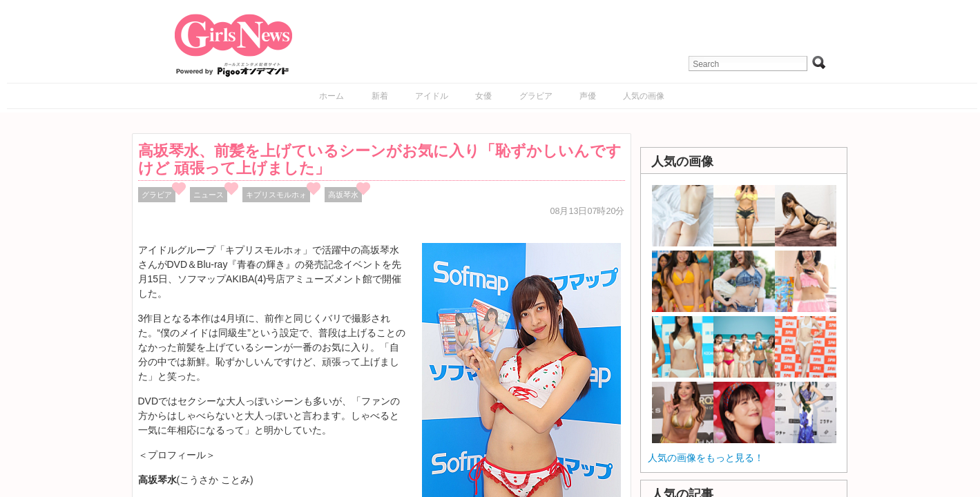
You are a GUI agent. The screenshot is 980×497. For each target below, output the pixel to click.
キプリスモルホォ (276, 195)
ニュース (209, 195)
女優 (483, 96)
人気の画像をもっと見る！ (706, 458)
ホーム (332, 96)
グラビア (536, 96)
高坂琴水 (343, 195)
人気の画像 (644, 96)
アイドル (432, 96)
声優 (588, 96)
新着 (380, 96)
